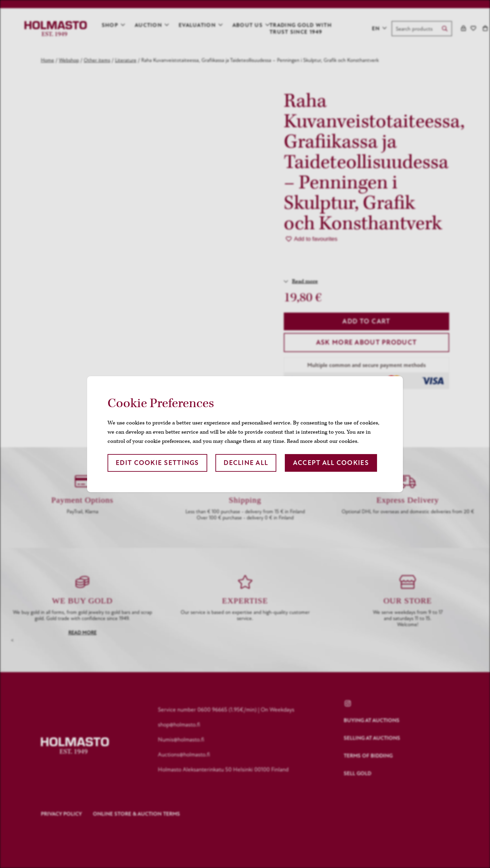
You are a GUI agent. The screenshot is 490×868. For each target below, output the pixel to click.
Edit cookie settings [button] (157, 463)
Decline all (246, 463)
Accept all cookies (331, 463)
